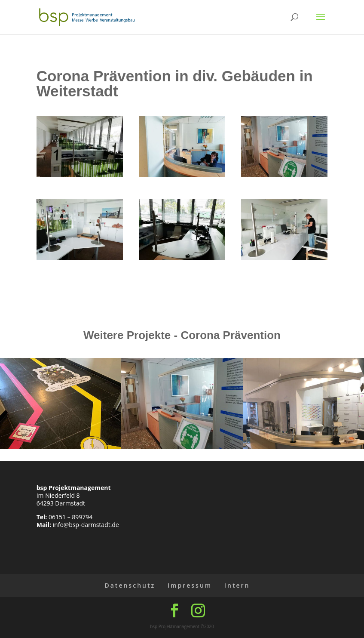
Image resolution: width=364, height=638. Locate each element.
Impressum (190, 585)
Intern (237, 585)
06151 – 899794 (70, 517)
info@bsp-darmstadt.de (86, 525)
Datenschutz (130, 585)
